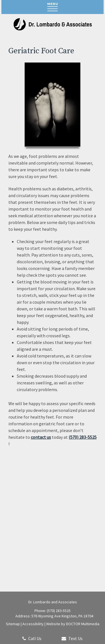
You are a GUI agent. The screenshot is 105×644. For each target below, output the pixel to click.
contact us (41, 437)
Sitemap (13, 624)
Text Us (72, 638)
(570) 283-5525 (83, 437)
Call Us (32, 638)
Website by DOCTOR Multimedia (73, 624)
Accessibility (33, 624)
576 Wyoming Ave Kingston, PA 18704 (62, 616)
